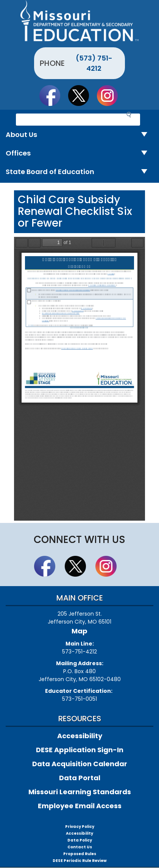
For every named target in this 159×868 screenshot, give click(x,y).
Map (79, 631)
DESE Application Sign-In (80, 750)
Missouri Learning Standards (80, 792)
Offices (79, 153)
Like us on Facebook (53, 95)
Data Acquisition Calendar (80, 764)
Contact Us (80, 847)
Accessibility (80, 736)
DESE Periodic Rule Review (80, 861)
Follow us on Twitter (82, 95)
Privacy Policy (80, 827)
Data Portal (80, 778)
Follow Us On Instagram (111, 95)
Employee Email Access (80, 806)
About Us (79, 135)
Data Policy (80, 840)
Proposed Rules (80, 854)
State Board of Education (79, 172)
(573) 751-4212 (94, 63)
